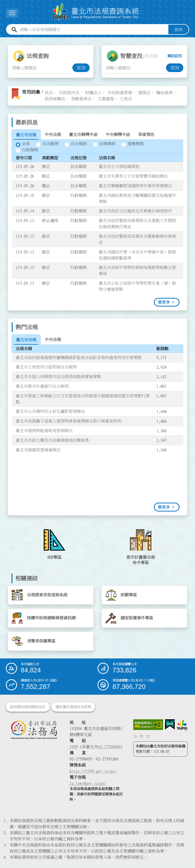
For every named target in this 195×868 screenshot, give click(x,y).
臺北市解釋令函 (83, 134)
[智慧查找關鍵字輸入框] (136, 68)
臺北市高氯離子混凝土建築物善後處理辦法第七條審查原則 (69, 421)
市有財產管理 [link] (120, 93)
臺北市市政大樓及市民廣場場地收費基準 (52, 440)
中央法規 (53, 134)
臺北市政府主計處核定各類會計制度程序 (135, 211)
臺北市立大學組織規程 (119, 167)
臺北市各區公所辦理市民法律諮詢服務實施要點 (58, 377)
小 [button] (135, 736)
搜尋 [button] (178, 30)
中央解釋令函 (118, 134)
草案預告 (146, 134)
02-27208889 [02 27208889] (109, 747)
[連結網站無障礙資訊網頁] (148, 725)
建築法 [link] (144, 93)
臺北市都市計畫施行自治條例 (42, 386)
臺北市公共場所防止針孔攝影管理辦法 (50, 412)
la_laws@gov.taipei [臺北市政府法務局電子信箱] (88, 784)
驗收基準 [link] (165, 93)
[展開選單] (12, 13)
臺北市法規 (26, 135)
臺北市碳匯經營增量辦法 (38, 450)
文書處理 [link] (106, 99)
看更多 (164, 302)
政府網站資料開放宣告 (28, 707)
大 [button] (148, 736)
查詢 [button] (81, 68)
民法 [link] (49, 93)
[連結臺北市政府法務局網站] (34, 730)
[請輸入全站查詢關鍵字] (93, 30)
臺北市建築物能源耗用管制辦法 (44, 431)
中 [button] (141, 736)
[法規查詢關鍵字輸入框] (42, 68)
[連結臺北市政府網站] (182, 726)
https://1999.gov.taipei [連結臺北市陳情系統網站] (93, 771)
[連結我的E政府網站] (170, 725)
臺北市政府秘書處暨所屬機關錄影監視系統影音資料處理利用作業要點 (79, 358)
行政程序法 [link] (69, 93)
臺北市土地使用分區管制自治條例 (46, 367)
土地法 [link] (126, 99)
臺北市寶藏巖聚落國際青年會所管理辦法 (135, 186)
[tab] (26, 135)
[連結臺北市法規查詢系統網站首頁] (95, 12)
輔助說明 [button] (175, 56)
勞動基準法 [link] (81, 99)
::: (3, 40)
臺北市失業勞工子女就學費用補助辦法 (133, 176)
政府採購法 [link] (55, 99)
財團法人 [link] (93, 93)
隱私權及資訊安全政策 (73, 707)
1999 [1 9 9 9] (74, 747)
